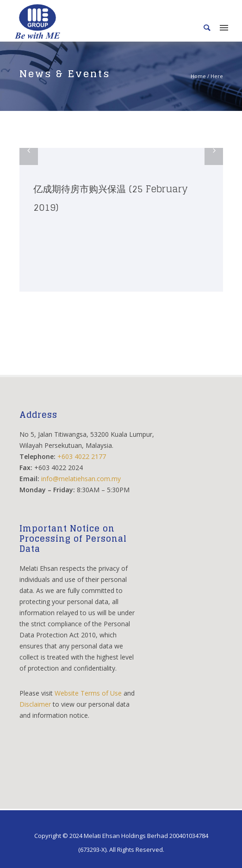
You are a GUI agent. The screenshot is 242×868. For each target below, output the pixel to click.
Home (198, 76)
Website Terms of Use (88, 693)
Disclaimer (35, 704)
